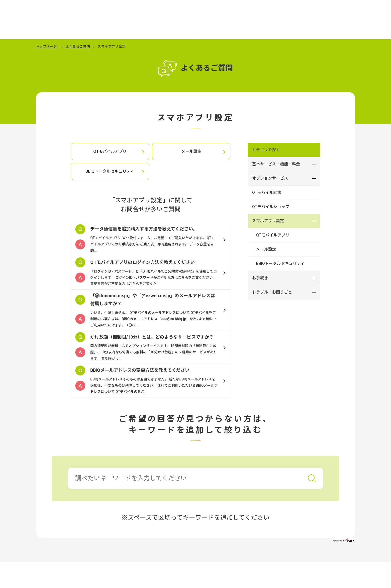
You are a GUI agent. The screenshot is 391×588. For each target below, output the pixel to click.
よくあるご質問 (78, 46)
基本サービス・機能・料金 (276, 164)
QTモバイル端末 (267, 192)
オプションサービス (270, 178)
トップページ (46, 46)
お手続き (260, 278)
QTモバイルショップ (271, 207)
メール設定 (191, 151)
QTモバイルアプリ (110, 151)
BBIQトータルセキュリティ (110, 171)
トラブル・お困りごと (272, 292)
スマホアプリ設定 (268, 221)
